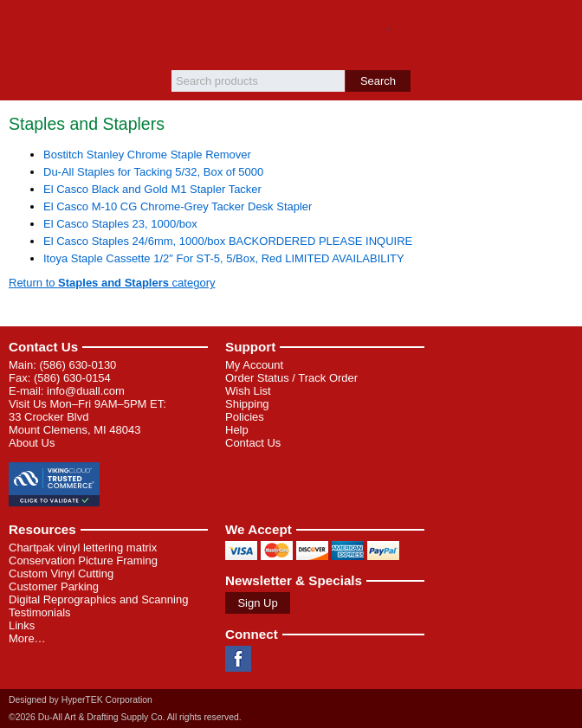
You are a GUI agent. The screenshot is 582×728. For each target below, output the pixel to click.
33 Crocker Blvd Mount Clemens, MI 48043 (74, 423)
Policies (245, 417)
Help (237, 430)
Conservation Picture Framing (83, 560)
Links (22, 625)
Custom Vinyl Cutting (61, 573)
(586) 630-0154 (72, 378)
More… (27, 638)
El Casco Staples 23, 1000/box (120, 224)
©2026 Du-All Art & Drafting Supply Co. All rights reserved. (125, 717)
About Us (32, 443)
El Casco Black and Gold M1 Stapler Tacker (152, 189)
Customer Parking (54, 586)
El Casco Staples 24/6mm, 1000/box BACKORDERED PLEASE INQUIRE (228, 241)
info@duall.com (86, 391)
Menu (22, 28)
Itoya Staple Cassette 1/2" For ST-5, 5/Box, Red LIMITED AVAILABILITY (224, 258)
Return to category (112, 283)
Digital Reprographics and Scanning (98, 599)
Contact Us (43, 347)
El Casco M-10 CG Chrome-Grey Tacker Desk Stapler (178, 206)
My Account (254, 365)
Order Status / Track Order (291, 378)
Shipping (247, 404)
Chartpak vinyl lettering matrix (83, 548)
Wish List (248, 391)
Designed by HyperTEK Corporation (81, 700)
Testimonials (40, 612)
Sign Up (257, 603)
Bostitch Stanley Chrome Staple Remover (147, 155)
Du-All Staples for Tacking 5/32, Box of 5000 (153, 172)
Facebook (238, 659)
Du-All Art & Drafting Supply (291, 35)
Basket (560, 28)
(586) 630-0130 (78, 365)
